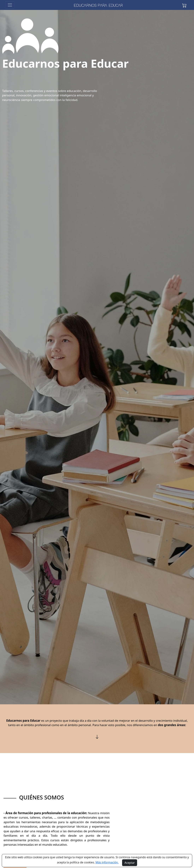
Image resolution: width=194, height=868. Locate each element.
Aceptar (130, 863)
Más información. (107, 862)
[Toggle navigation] (10, 5)
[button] (184, 5)
